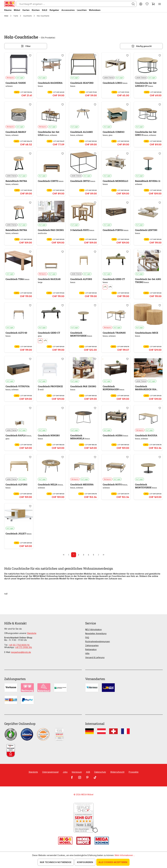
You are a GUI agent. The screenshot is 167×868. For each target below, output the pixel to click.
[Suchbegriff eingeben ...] (76, 4)
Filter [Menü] (26, 46)
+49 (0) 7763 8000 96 (19, 645)
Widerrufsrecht (117, 772)
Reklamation (91, 649)
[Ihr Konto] (141, 4)
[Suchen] (133, 4)
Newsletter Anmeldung (96, 633)
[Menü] (160, 4)
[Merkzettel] (147, 4)
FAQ (87, 637)
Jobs (65, 772)
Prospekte (134, 772)
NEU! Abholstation (93, 629)
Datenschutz (100, 772)
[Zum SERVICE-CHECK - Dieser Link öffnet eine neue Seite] (84, 818)
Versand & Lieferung (95, 657)
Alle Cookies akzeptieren (113, 862)
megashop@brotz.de (21, 652)
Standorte (32, 633)
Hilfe (87, 653)
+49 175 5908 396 (23, 647)
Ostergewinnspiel (50, 772)
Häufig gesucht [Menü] (141, 46)
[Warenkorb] (153, 4)
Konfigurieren (85, 862)
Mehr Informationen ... (125, 855)
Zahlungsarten (92, 645)
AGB (88, 772)
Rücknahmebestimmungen (98, 641)
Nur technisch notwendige (56, 862)
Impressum (77, 772)
